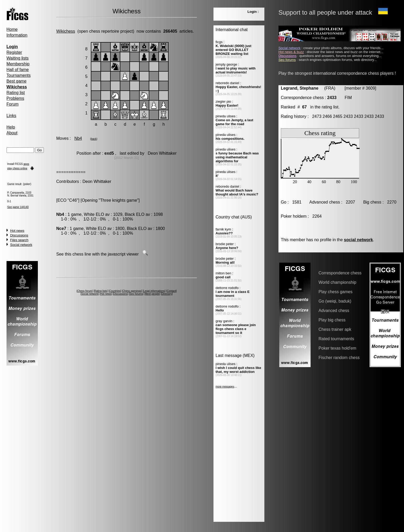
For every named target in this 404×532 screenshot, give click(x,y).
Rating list (16, 93)
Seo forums (136, 294)
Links (11, 116)
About (12, 133)
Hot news (17, 231)
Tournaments (19, 75)
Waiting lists (18, 58)
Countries (115, 291)
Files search (19, 240)
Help (11, 127)
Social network (21, 245)
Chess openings (132, 291)
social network (358, 240)
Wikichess (66, 31)
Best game (16, 81)
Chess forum (85, 291)
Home (12, 29)
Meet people (152, 294)
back (94, 139)
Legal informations (154, 291)
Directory (167, 294)
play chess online (17, 168)
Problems (15, 98)
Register (14, 52)
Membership (18, 64)
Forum (13, 104)
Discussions (19, 235)
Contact (171, 291)
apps (26, 164)
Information (17, 35)
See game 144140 (18, 207)
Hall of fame (18, 70)
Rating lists (101, 291)
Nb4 (78, 138)
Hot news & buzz (291, 52)
